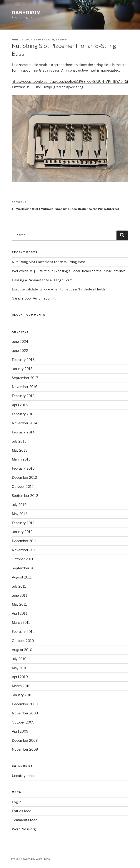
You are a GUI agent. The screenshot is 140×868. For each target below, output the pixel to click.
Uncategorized (24, 776)
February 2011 (23, 632)
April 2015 (20, 405)
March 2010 (21, 686)
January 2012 (22, 532)
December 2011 (24, 541)
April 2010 (20, 677)
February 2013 (23, 468)
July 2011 (19, 586)
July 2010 (19, 659)
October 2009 (23, 722)
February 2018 (23, 360)
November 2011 (24, 550)
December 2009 (25, 704)
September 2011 (25, 568)
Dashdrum (26, 13)
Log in (17, 802)
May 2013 (20, 450)
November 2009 (25, 713)
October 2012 (23, 487)
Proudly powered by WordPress (30, 859)
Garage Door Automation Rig (35, 298)
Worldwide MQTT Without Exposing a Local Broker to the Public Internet (69, 271)
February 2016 (23, 396)
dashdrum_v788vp (52, 40)
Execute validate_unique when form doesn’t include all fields (59, 289)
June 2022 (20, 351)
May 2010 (20, 668)
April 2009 (20, 731)
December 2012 (24, 477)
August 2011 (22, 577)
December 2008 (25, 740)
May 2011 (19, 604)
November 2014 (25, 423)
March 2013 (21, 459)
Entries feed (22, 811)
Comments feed (25, 820)
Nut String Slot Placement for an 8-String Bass (49, 262)
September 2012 (25, 496)
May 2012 (20, 514)
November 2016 (25, 387)
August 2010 (22, 650)
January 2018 (22, 369)
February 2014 (23, 432)
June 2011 (20, 595)
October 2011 (23, 559)
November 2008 (25, 749)
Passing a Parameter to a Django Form (42, 280)
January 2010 (22, 695)
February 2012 (23, 523)
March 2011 (21, 623)
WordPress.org (24, 829)
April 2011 (20, 613)
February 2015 (23, 414)
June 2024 (20, 342)
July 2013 (19, 441)
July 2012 (19, 505)
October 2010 (23, 641)
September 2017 (25, 378)
